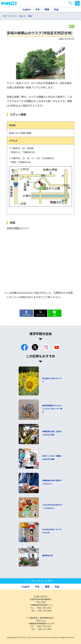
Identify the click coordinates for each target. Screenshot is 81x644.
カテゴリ (13, 16)
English (27, 9)
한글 (56, 9)
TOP (5, 16)
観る (30, 16)
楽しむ (23, 16)
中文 (38, 9)
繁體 (47, 9)
